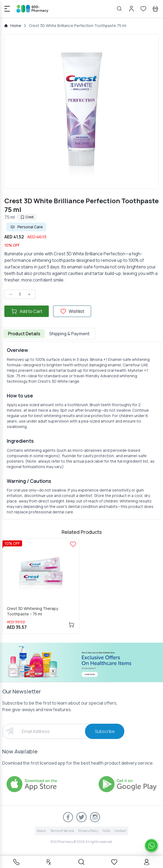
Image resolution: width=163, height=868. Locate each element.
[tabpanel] (81, 430)
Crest (27, 217)
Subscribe (105, 731)
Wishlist (72, 311)
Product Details (24, 334)
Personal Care (26, 227)
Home (16, 26)
